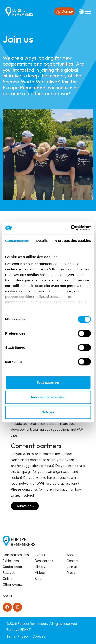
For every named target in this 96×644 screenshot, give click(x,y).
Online (8, 578)
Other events (13, 584)
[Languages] (81, 11)
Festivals (9, 573)
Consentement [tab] (17, 241)
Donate (64, 12)
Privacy (23, 636)
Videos (40, 573)
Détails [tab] (42, 241)
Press (71, 573)
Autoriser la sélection (48, 397)
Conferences (13, 567)
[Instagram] (17, 607)
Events (40, 555)
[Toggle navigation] (88, 11)
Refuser (48, 412)
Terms (11, 636)
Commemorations (16, 555)
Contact (73, 561)
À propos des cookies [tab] (73, 241)
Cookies (39, 636)
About (71, 555)
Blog (38, 578)
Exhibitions (11, 561)
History (40, 567)
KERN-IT (25, 630)
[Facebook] (7, 607)
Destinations (44, 561)
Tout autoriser (48, 382)
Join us (72, 567)
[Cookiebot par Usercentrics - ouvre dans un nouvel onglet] (71, 228)
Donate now (25, 506)
